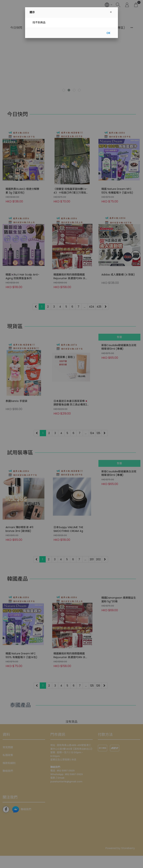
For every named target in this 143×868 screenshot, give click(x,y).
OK (108, 33)
